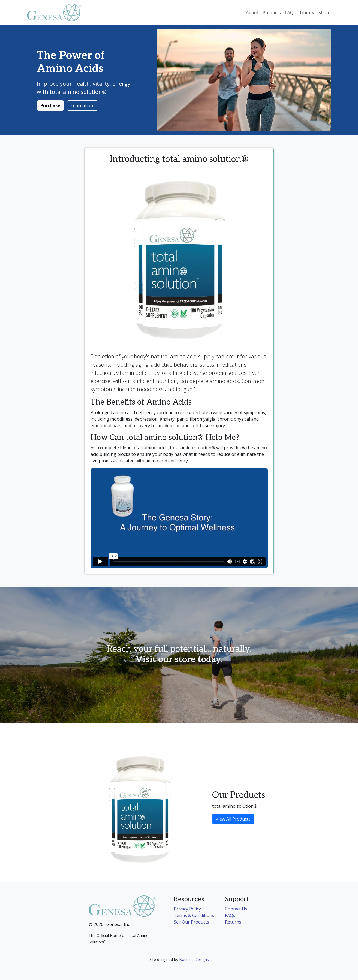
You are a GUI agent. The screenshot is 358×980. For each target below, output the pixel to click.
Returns (233, 922)
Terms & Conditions (194, 915)
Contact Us (236, 909)
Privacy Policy (187, 909)
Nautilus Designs (194, 959)
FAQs (290, 13)
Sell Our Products (191, 922)
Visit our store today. (179, 659)
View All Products (233, 819)
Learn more (83, 105)
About (252, 13)
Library (307, 13)
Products (272, 13)
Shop (324, 13)
